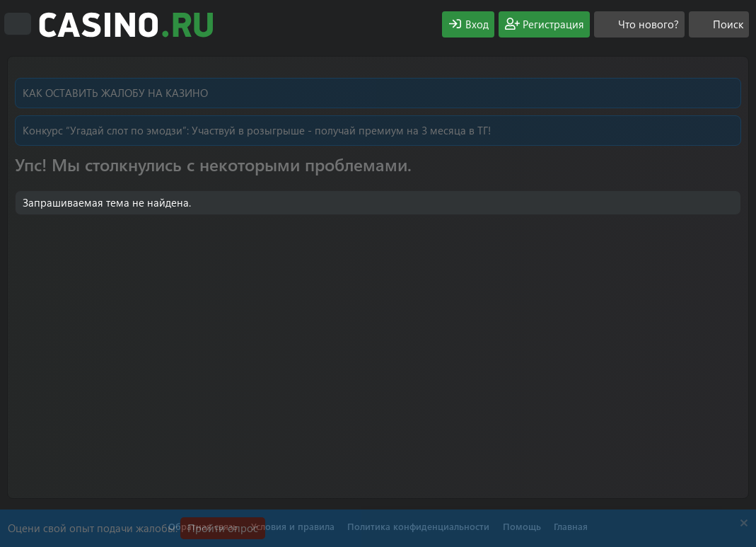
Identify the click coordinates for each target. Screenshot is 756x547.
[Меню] (18, 24)
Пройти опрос (223, 528)
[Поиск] (719, 24)
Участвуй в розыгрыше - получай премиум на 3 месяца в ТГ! (341, 130)
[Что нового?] (639, 24)
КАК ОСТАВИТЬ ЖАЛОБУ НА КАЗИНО (115, 93)
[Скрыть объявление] (742, 525)
